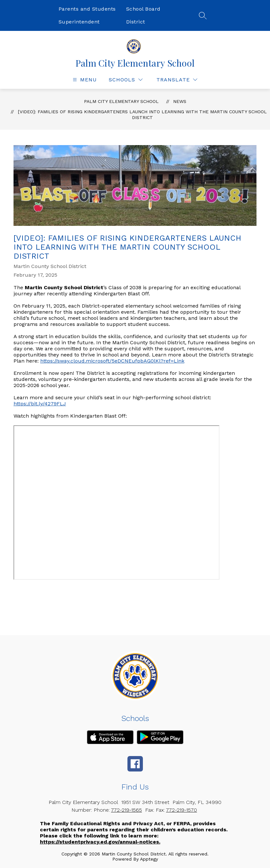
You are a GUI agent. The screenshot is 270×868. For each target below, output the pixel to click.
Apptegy (149, 859)
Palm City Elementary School (121, 101)
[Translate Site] (177, 80)
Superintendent (79, 22)
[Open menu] (84, 80)
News (180, 101)
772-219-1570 (182, 810)
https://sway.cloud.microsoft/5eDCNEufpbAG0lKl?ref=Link (112, 361)
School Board (143, 9)
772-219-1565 (126, 810)
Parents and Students (87, 9)
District (136, 22)
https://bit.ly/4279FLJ (40, 404)
